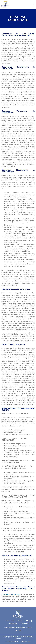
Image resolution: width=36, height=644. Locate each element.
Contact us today (11, 594)
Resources (13, 623)
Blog (28, 621)
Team (20, 621)
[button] (32, 4)
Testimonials (9, 621)
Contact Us (25, 623)
